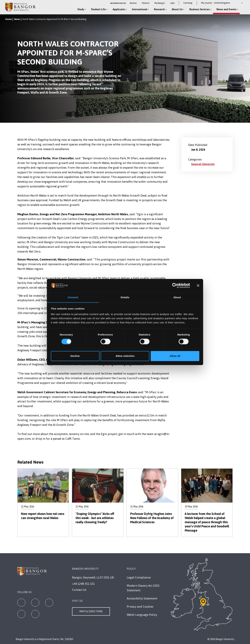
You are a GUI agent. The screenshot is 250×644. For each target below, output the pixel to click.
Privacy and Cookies (140, 607)
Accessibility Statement (142, 598)
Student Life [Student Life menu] (98, 9)
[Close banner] (198, 285)
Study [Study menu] (81, 9)
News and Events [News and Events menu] (226, 9)
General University (203, 164)
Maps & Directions (91, 611)
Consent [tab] (73, 297)
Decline (75, 356)
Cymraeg (188, 3)
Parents (146, 3)
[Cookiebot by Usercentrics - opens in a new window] (175, 285)
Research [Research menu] (159, 9)
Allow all (175, 356)
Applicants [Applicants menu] (119, 9)
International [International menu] (139, 9)
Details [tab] (125, 297)
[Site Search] (242, 10)
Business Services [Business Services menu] (199, 9)
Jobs (172, 3)
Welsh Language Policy (142, 615)
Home (9, 19)
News (17, 19)
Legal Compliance (139, 577)
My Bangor (160, 3)
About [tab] (177, 297)
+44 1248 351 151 (83, 584)
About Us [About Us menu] (177, 9)
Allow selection (125, 356)
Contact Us (79, 590)
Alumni (133, 3)
